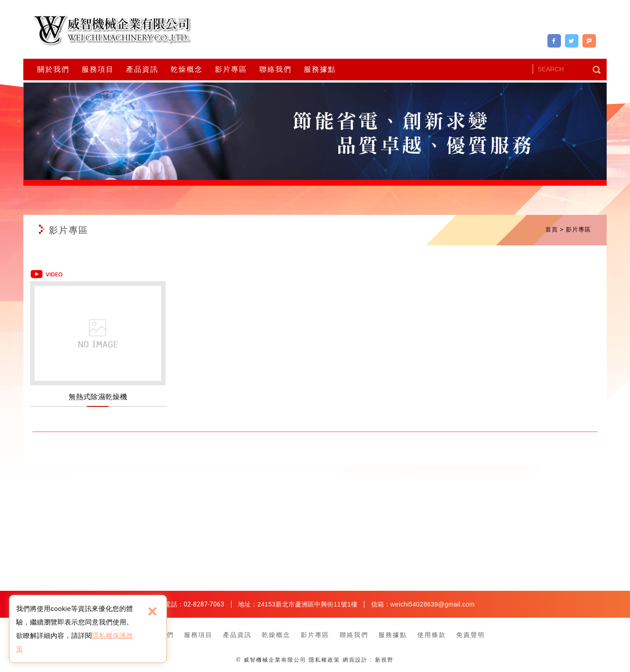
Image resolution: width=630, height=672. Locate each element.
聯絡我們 (276, 69)
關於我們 (53, 69)
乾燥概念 (187, 69)
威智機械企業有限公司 (113, 31)
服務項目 (98, 69)
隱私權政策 (324, 660)
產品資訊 (142, 69)
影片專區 (231, 69)
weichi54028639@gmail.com (433, 604)
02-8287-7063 (204, 604)
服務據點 (320, 69)
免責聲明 (471, 635)
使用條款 (432, 635)
